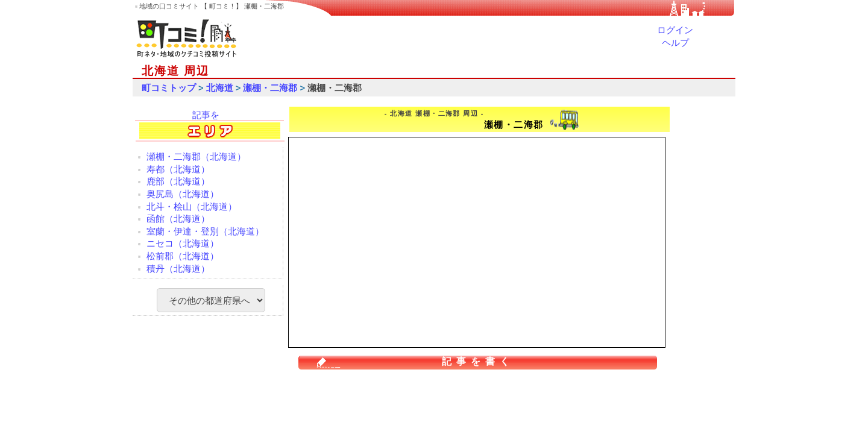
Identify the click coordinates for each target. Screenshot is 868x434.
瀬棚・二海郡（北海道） (196, 157)
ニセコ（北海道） (183, 244)
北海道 (220, 88)
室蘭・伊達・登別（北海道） (205, 231)
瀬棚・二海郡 (270, 88)
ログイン (675, 30)
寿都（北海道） (178, 169)
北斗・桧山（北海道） (192, 207)
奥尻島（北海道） (183, 194)
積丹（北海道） (178, 269)
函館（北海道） (178, 219)
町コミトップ (169, 88)
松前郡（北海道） (183, 256)
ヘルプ (675, 43)
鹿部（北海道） (178, 181)
